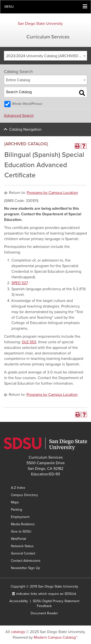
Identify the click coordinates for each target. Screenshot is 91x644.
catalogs (18, 632)
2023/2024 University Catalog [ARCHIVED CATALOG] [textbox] (46, 56)
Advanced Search (19, 116)
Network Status (22, 546)
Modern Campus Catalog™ (56, 637)
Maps (15, 502)
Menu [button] (9, 7)
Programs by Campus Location (52, 193)
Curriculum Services (48, 37)
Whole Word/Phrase (27, 104)
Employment (20, 517)
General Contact (23, 553)
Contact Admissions (26, 561)
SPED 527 (19, 283)
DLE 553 (29, 342)
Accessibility (19, 601)
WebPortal (18, 539)
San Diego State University (40, 24)
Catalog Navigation (25, 129)
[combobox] (45, 56)
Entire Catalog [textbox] (18, 80)
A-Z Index (18, 488)
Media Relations (23, 524)
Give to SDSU (21, 531)
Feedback (44, 606)
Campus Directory (24, 495)
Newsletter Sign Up (25, 568)
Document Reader (44, 613)
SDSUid (70, 594)
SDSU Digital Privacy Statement (56, 601)
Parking (17, 510)
